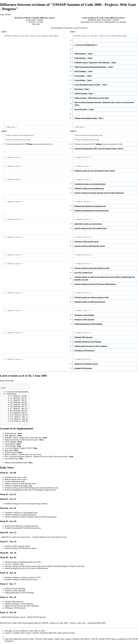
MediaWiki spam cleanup (97, 20)
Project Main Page (7, 381)
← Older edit (35, 24)
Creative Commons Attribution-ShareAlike (41, 633)
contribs (40, 20)
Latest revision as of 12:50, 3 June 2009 (98, 18)
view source (49, 18)
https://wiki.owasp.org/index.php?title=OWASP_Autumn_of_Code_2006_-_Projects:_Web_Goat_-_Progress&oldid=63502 (59, 623)
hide (3, 388)
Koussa (29, 20)
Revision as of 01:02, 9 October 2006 (29, 18)
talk (34, 20)
